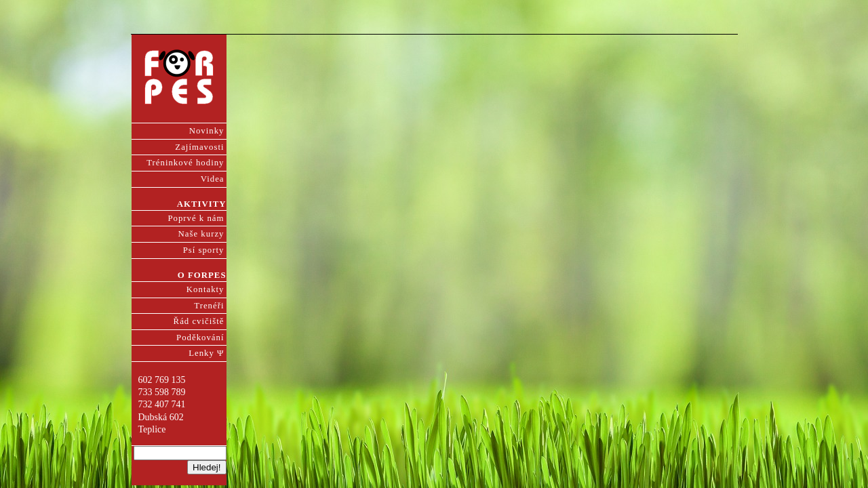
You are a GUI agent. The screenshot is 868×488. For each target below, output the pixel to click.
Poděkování (200, 338)
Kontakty (205, 289)
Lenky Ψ (206, 353)
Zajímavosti (199, 147)
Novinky (207, 131)
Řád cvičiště (199, 321)
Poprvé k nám (196, 218)
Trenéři (209, 306)
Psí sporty (204, 250)
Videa (213, 179)
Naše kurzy (201, 234)
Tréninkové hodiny (185, 163)
